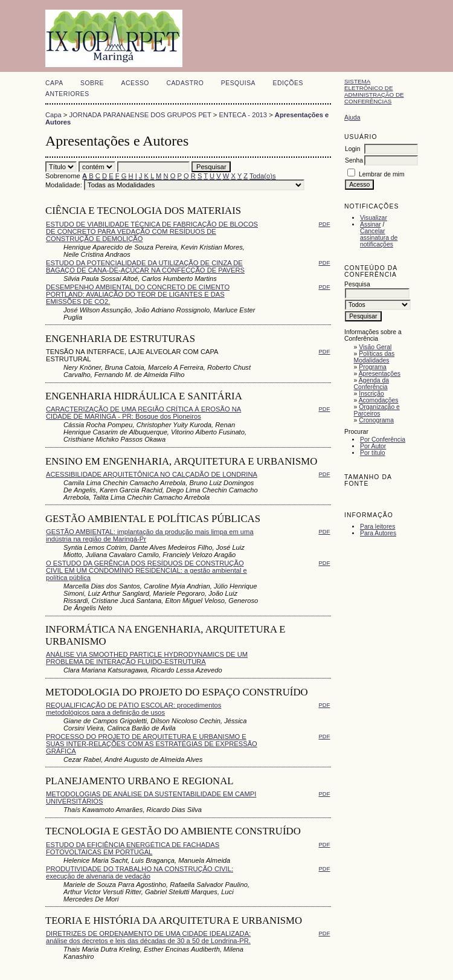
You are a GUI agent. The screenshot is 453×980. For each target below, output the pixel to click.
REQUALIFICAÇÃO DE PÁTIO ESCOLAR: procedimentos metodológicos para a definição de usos (133, 709)
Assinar (371, 224)
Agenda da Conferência (371, 384)
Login (352, 149)
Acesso (135, 83)
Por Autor (373, 446)
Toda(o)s (263, 176)
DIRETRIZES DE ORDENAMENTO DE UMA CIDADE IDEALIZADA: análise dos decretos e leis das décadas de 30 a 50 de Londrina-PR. (148, 937)
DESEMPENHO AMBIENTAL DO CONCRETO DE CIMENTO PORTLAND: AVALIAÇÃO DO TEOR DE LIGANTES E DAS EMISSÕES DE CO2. (138, 294)
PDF (325, 224)
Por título (373, 453)
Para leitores (377, 527)
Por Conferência (383, 440)
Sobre (92, 83)
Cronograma (376, 420)
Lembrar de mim (382, 174)
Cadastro (185, 83)
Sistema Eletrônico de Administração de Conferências (374, 91)
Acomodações (379, 400)
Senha (354, 160)
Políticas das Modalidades (374, 357)
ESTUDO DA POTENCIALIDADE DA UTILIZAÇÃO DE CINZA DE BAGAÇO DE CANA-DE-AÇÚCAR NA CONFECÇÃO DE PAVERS (145, 266)
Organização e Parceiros (377, 410)
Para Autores (378, 533)
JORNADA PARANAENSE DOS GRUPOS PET (140, 115)
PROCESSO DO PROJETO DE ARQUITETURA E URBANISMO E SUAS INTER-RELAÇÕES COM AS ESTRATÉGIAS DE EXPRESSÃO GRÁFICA (152, 744)
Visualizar (374, 218)
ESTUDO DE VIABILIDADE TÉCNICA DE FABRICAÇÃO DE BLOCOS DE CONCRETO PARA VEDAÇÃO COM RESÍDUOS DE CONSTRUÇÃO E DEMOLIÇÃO (152, 231)
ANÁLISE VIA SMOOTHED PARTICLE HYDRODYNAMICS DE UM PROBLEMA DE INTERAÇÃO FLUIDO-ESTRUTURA (147, 658)
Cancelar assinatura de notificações (379, 238)
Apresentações (380, 374)
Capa (54, 83)
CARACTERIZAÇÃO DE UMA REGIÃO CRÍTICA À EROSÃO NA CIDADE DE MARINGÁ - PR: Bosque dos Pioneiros (143, 413)
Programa (373, 367)
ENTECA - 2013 (243, 115)
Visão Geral (375, 347)
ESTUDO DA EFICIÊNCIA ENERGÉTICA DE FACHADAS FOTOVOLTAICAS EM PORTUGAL (133, 848)
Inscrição (371, 394)
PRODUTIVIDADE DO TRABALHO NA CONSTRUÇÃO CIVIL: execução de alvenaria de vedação (140, 872)
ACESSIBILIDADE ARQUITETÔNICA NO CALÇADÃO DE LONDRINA (152, 474)
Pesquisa (238, 83)
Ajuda (352, 118)
